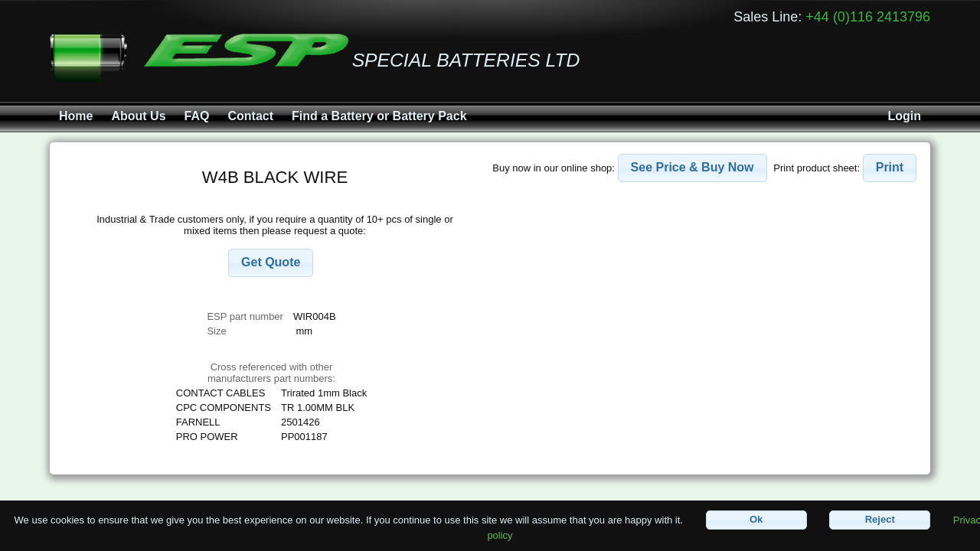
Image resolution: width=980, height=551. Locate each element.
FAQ (197, 116)
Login (904, 116)
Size (218, 331)
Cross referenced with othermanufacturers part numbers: (271, 373)
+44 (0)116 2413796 (868, 17)
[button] (271, 263)
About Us (138, 116)
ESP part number (245, 316)
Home (76, 116)
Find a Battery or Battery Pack (379, 116)
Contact (250, 116)
